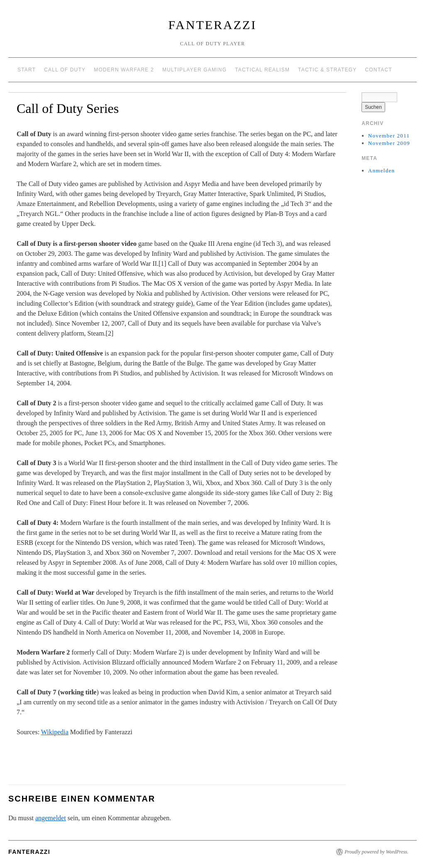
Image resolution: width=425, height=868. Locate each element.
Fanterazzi (213, 25)
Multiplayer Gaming (194, 70)
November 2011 (389, 136)
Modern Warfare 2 (124, 70)
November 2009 (389, 143)
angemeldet (51, 818)
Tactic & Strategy (327, 70)
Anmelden (382, 170)
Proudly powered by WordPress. (376, 852)
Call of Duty (65, 70)
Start (27, 70)
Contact (379, 70)
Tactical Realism (262, 70)
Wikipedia (55, 732)
